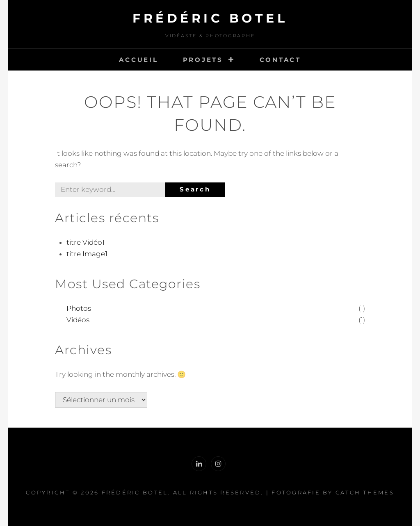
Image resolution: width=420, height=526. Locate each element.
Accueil (138, 60)
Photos (79, 308)
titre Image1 (87, 254)
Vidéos (78, 320)
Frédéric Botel (210, 18)
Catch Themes (365, 492)
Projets (203, 60)
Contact (280, 60)
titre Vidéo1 (86, 242)
